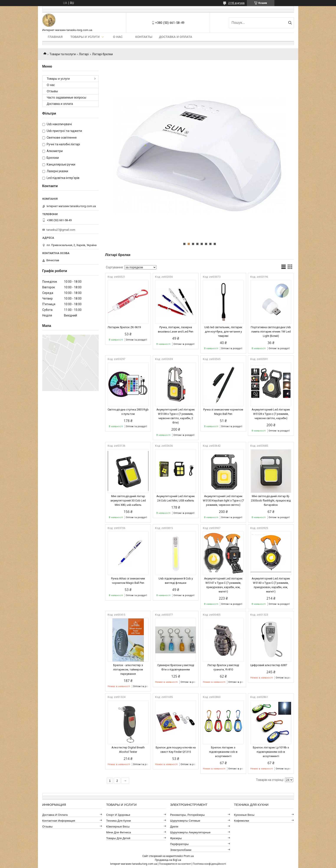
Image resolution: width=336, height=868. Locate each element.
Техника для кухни (118, 821)
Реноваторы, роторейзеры (187, 815)
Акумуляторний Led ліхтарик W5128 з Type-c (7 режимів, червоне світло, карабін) (271, 414)
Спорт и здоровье (118, 815)
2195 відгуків (236, 3)
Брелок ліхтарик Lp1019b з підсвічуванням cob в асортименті (271, 752)
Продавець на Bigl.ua (168, 860)
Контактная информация (59, 821)
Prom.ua (189, 856)
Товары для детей (118, 838)
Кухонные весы (244, 815)
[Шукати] (290, 23)
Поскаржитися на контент (175, 864)
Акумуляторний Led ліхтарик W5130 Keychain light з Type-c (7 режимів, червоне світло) (223, 501)
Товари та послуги (63, 54)
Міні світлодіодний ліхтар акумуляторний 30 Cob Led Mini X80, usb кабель (128, 501)
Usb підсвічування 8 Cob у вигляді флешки (176, 581)
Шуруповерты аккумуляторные (190, 832)
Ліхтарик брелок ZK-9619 (124, 327)
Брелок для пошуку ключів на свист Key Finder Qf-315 (176, 750)
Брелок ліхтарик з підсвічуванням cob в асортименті (223, 752)
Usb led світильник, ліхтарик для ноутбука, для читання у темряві (223, 332)
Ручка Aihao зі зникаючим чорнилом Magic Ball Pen (128, 581)
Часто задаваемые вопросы (67, 97)
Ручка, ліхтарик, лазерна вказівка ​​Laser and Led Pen (176, 329)
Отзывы (52, 91)
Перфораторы (179, 844)
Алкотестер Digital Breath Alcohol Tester (128, 750)
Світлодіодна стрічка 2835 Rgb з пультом (128, 412)
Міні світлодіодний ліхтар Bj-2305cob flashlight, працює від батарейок (271, 501)
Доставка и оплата (176, 37)
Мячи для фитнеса (118, 832)
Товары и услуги (85, 37)
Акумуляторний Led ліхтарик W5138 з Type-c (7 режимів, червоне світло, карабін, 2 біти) (176, 416)
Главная (55, 37)
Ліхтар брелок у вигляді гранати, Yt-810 (223, 667)
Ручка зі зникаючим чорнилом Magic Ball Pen (223, 412)
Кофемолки (242, 821)
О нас (118, 37)
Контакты (144, 37)
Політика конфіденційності (209, 864)
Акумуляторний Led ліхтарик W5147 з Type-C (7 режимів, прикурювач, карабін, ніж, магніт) (223, 585)
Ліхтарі (84, 54)
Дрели (174, 827)
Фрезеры (176, 838)
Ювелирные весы (118, 827)
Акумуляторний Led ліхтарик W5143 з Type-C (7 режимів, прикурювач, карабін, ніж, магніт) (271, 585)
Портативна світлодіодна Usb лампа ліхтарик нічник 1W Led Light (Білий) (271, 332)
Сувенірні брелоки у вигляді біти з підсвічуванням (176, 667)
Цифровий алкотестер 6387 (269, 665)
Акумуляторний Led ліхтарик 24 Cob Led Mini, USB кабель (176, 498)
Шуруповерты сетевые (185, 821)
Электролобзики (181, 850)
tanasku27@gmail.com (61, 230)
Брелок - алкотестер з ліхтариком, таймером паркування (128, 669)
